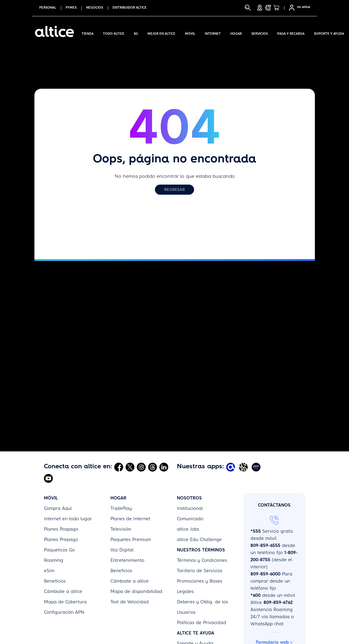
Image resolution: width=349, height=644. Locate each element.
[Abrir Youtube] (48, 478)
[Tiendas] (260, 8)
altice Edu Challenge (199, 540)
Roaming (54, 560)
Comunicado (190, 519)
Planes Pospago (61, 529)
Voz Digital (122, 550)
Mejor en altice (161, 33)
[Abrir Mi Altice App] (231, 467)
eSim (49, 571)
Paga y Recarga (291, 33)
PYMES (71, 8)
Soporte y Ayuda (329, 33)
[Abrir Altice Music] (244, 467)
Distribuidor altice (130, 8)
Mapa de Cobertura (65, 602)
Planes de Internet (130, 519)
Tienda (88, 33)
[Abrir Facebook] (119, 467)
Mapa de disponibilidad (136, 591)
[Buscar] (248, 8)
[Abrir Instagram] (141, 467)
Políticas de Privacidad (202, 623)
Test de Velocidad (130, 602)
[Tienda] (278, 8)
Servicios (260, 33)
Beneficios (55, 581)
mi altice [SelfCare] (304, 7)
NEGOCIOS (95, 8)
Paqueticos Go (59, 550)
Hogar (236, 33)
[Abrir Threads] (153, 467)
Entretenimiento (127, 560)
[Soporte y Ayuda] (268, 8)
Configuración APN (64, 612)
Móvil (190, 33)
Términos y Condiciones (202, 560)
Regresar (174, 189)
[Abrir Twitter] (130, 467)
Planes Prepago (61, 540)
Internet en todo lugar (68, 519)
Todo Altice (114, 33)
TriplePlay (121, 508)
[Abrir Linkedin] (164, 467)
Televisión (121, 529)
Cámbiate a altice (63, 591)
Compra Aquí (58, 508)
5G (136, 33)
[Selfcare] (290, 8)
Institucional (190, 508)
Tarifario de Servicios (200, 571)
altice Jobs (188, 529)
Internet (213, 33)
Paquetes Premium (131, 540)
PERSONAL (48, 8)
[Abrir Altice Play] (257, 467)
